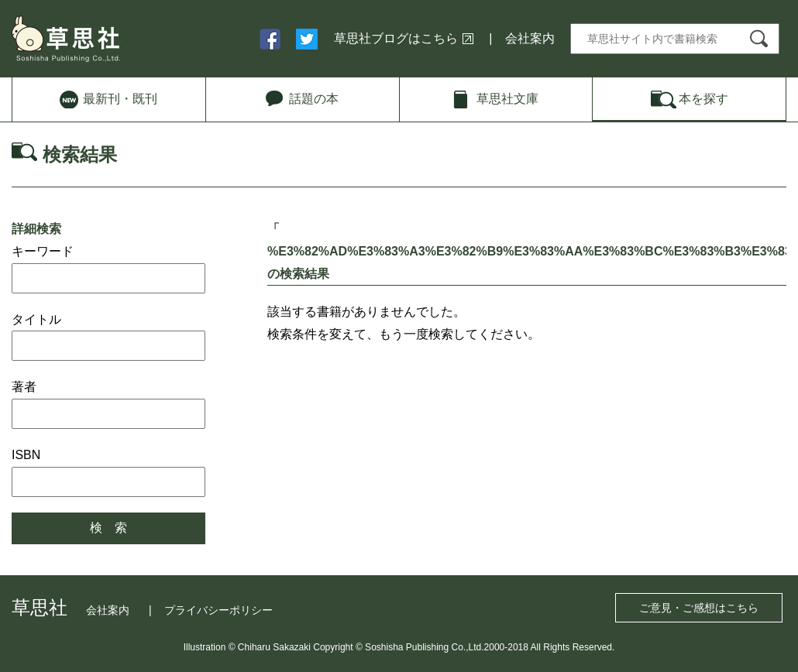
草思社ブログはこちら (396, 38)
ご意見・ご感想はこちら (699, 608)
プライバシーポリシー (218, 610)
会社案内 (530, 38)
